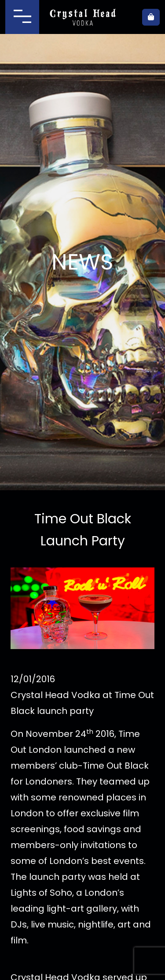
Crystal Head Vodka (82, 17)
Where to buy (130, 17)
